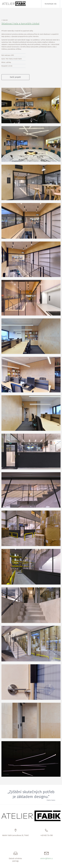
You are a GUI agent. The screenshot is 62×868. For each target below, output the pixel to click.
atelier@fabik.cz (47, 858)
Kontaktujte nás (51, 4)
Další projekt (15, 77)
